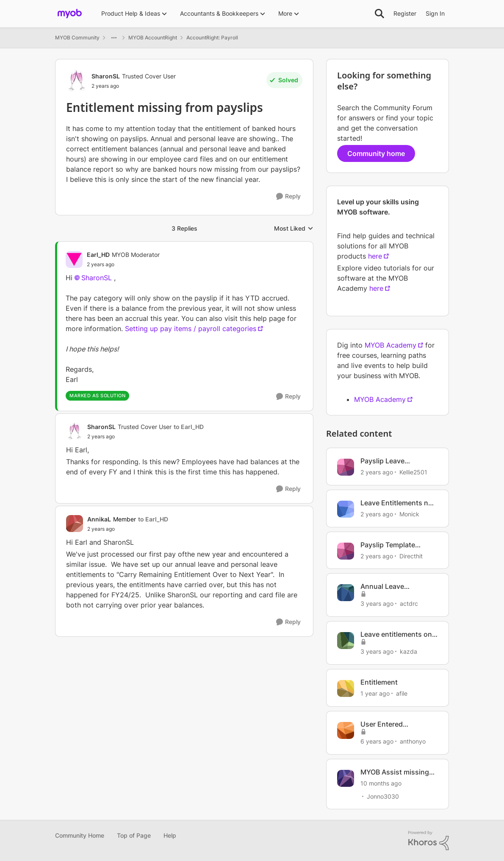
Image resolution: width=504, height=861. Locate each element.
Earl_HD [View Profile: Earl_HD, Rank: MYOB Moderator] (98, 255)
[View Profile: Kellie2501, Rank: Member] (346, 467)
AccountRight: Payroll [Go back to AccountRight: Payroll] (212, 38)
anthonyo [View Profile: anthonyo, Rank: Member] (413, 741)
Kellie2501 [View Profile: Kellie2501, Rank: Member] (413, 472)
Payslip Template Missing (388, 545)
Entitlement (379, 682)
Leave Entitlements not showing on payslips (398, 503)
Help (170, 835)
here (375, 256)
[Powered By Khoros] (429, 841)
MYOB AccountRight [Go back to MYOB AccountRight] (153, 38)
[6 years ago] (377, 741)
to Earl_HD (189, 427)
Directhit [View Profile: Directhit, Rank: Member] (411, 556)
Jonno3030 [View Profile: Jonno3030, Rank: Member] (383, 796)
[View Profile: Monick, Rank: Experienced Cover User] (346, 509)
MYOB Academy (390, 345)
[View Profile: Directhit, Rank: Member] (346, 551)
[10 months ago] (381, 783)
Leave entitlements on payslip (396, 634)
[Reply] (288, 196)
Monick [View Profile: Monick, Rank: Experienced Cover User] (409, 514)
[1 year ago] (375, 693)
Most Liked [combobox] (294, 229)
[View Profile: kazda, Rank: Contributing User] (346, 641)
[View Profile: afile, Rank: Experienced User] (346, 688)
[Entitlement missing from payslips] (123, 265)
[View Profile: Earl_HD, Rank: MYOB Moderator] (74, 259)
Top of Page (134, 835)
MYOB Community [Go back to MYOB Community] (77, 38)
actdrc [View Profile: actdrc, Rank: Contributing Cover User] (409, 603)
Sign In (435, 13)
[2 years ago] (377, 472)
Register (405, 13)
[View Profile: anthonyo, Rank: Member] (346, 730)
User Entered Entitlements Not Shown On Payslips (392, 724)
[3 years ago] (377, 603)
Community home (376, 153)
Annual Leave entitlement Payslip (391, 587)
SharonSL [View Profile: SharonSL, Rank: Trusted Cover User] (106, 76)
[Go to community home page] (70, 14)
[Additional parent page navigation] (114, 38)
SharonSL (97, 278)
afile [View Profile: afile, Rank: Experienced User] (402, 693)
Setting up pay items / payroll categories (191, 329)
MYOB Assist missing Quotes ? (395, 772)
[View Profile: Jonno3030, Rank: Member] (346, 778)
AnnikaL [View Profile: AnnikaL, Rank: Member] (99, 519)
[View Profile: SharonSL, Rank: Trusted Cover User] (77, 81)
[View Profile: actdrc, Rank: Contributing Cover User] (346, 593)
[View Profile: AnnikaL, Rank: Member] (75, 524)
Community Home (80, 835)
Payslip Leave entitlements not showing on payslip (392, 461)
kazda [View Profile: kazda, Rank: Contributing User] (408, 651)
